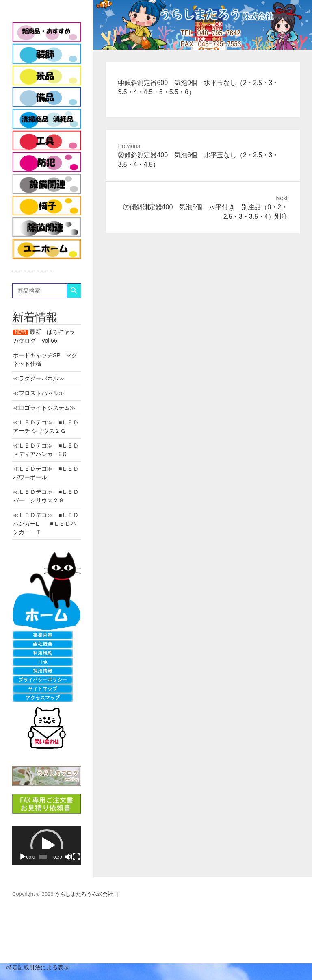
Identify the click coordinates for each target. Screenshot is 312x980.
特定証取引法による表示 (35, 967)
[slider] (43, 857)
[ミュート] (69, 857)
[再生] (23, 857)
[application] (47, 845)
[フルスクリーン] (76, 857)
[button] (47, 845)
